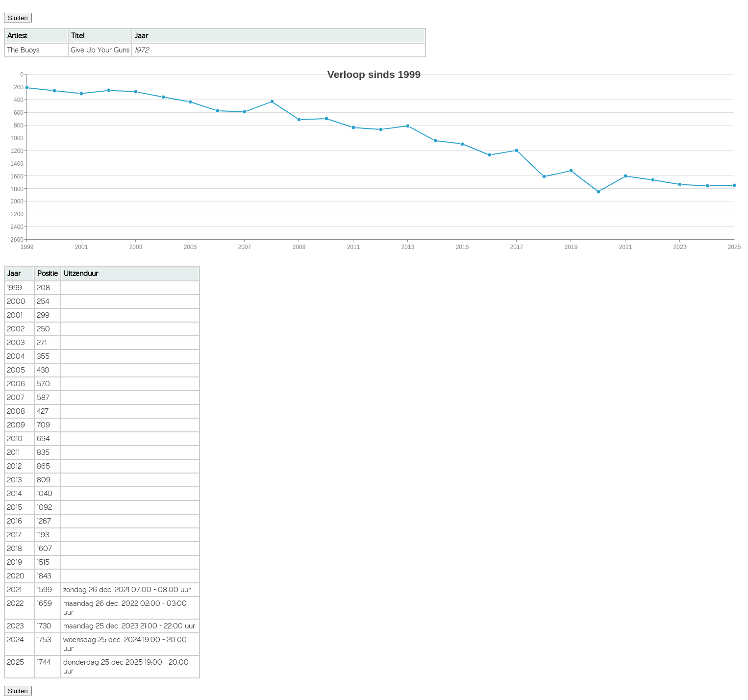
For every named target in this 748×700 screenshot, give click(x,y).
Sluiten (18, 18)
